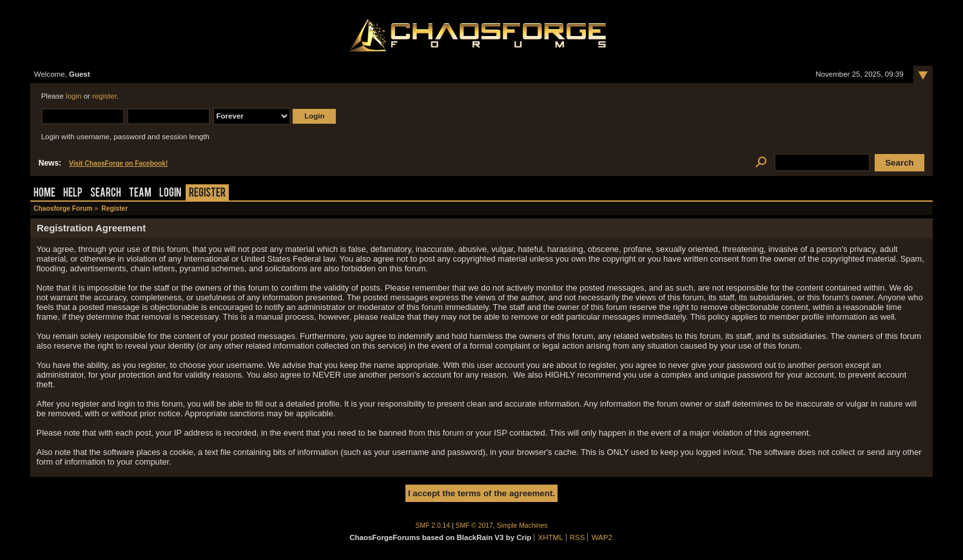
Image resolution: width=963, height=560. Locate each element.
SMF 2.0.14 (433, 526)
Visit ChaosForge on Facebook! (118, 163)
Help (73, 194)
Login (170, 194)
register (104, 96)
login (73, 96)
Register (207, 194)
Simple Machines (522, 526)
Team (140, 194)
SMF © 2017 (474, 526)
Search (106, 194)
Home (44, 194)
